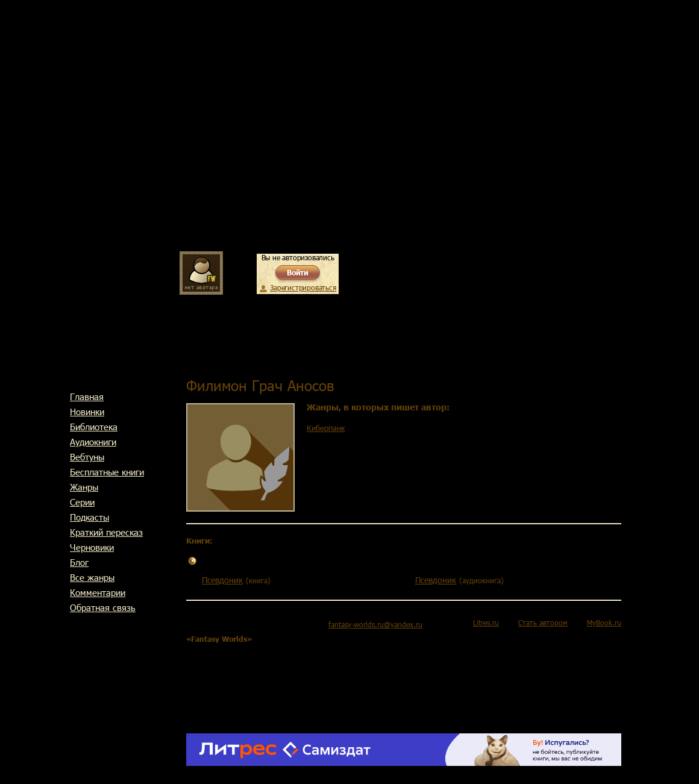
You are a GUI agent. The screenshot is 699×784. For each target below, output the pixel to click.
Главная (87, 397)
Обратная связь (103, 607)
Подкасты (89, 517)
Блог (79, 562)
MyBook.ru (604, 622)
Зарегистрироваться (303, 287)
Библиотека (94, 427)
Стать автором (543, 622)
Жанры (84, 487)
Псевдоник (222, 580)
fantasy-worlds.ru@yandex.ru (375, 624)
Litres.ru (486, 622)
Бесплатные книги (107, 472)
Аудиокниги (93, 442)
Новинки (87, 412)
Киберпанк (326, 428)
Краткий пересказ (106, 532)
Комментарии (98, 592)
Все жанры (92, 577)
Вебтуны (87, 457)
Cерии (82, 502)
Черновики (92, 547)
